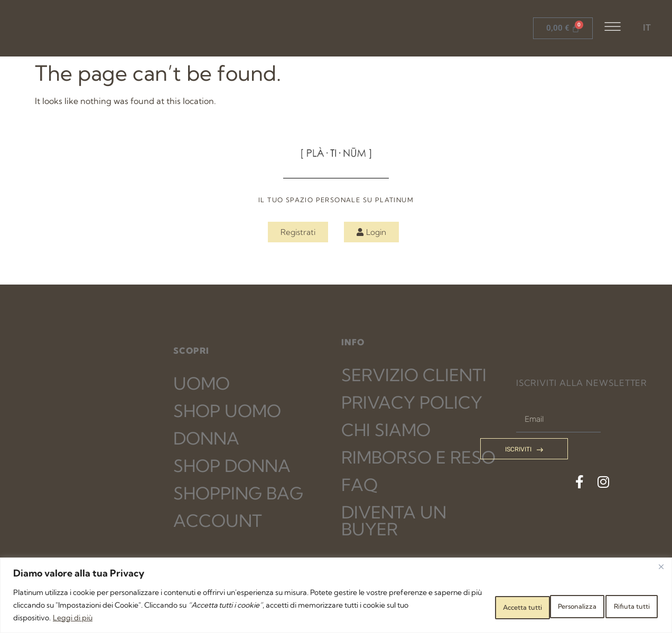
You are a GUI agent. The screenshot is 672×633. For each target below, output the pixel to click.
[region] (336, 595)
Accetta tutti (621, 605)
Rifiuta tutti (544, 605)
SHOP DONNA (232, 466)
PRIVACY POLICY (412, 402)
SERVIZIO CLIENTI (414, 375)
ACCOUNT (218, 521)
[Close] (661, 566)
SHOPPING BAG (238, 493)
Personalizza (469, 605)
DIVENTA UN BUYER (394, 521)
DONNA (206, 438)
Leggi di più (185, 618)
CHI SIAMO (386, 430)
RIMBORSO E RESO (418, 457)
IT (647, 28)
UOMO (202, 383)
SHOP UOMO (227, 411)
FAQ (360, 485)
